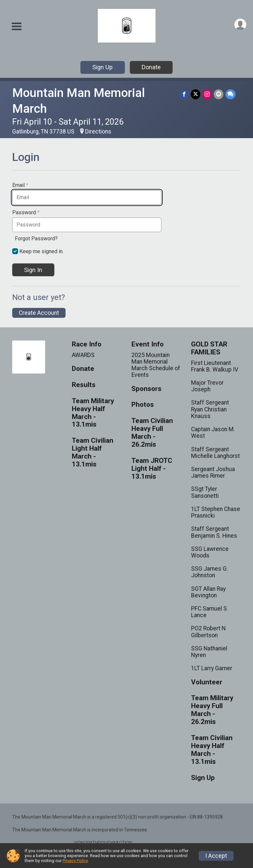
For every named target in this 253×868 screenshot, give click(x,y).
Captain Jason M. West (213, 433)
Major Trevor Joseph (207, 386)
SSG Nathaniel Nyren (209, 652)
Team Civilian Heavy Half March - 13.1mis (212, 750)
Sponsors (146, 389)
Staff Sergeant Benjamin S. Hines (214, 532)
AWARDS (83, 355)
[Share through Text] (230, 94)
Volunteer (207, 682)
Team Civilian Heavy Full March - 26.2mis (152, 433)
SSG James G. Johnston (210, 572)
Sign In (33, 270)
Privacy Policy (75, 861)
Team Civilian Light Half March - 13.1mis (93, 452)
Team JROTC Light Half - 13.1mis (152, 469)
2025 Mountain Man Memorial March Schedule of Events (156, 365)
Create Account (39, 313)
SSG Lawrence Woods (210, 552)
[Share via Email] (219, 94)
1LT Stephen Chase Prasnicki (216, 512)
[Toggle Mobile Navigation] (16, 27)
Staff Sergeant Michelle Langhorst (215, 453)
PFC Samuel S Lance (209, 612)
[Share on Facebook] (184, 94)
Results (84, 385)
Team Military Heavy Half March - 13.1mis (93, 413)
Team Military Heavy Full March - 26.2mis (212, 710)
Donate (151, 67)
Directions (98, 132)
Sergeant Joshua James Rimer (213, 472)
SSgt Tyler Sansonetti (205, 492)
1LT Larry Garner (212, 668)
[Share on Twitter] (196, 94)
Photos (143, 405)
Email (20, 185)
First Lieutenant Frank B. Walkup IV (215, 366)
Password (26, 213)
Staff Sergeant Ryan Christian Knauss (210, 409)
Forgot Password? (36, 239)
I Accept (216, 856)
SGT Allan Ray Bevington (208, 592)
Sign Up (102, 67)
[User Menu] (240, 25)
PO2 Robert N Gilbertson (208, 632)
